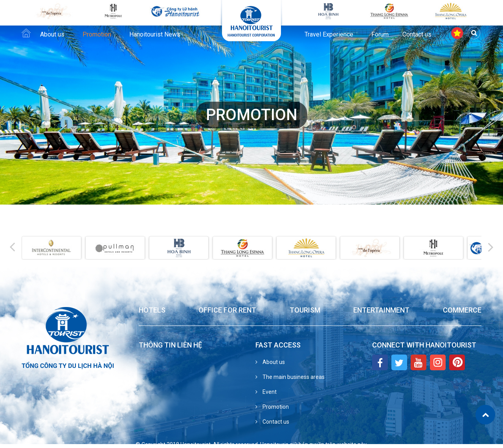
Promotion (97, 35)
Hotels (152, 310)
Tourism (305, 310)
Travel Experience (329, 35)
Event (269, 392)
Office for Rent (227, 310)
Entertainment (381, 310)
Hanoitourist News (155, 35)
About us (52, 35)
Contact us (417, 35)
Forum (380, 35)
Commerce (462, 310)
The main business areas (293, 377)
